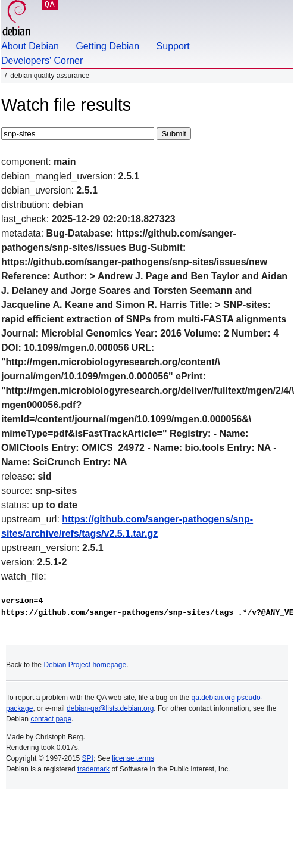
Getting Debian (107, 46)
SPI (88, 758)
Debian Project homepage (85, 665)
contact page (51, 719)
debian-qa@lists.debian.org (110, 708)
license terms (133, 758)
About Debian (30, 46)
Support (173, 46)
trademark (93, 769)
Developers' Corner (42, 60)
